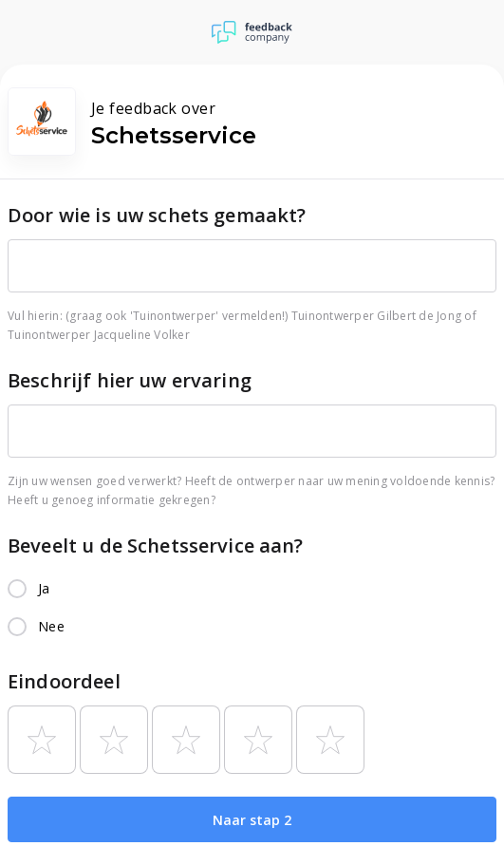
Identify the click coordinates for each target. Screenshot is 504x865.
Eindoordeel (64, 681)
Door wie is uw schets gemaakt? (157, 215)
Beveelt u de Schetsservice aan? (156, 545)
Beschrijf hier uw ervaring (130, 380)
